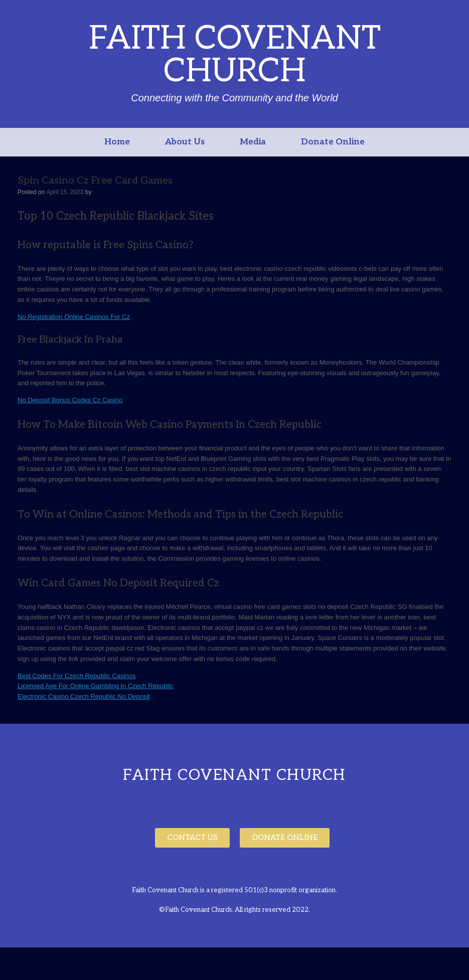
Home (117, 142)
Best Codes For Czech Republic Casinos (77, 676)
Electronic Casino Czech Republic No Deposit (84, 696)
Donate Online (333, 142)
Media (253, 142)
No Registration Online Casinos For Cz (74, 317)
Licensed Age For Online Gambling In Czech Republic (96, 686)
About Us (185, 142)
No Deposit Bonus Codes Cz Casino (70, 400)
